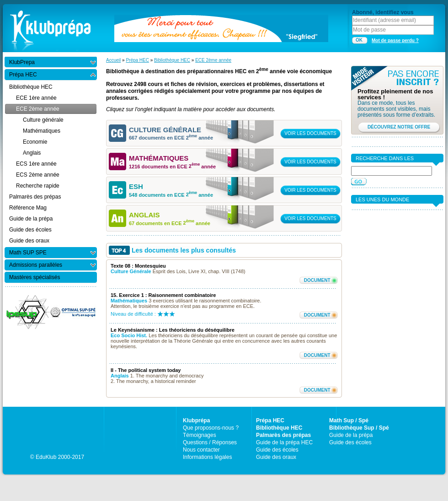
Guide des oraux (276, 457)
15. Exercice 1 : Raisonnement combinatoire (163, 295)
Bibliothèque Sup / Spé (359, 428)
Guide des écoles (277, 450)
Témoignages (200, 435)
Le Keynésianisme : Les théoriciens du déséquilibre (173, 330)
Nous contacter (201, 450)
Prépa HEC (137, 60)
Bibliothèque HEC (172, 60)
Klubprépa (196, 420)
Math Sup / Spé (349, 420)
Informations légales (207, 457)
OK (359, 40)
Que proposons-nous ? (211, 428)
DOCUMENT (317, 280)
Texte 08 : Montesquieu (138, 266)
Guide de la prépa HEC (284, 442)
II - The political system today (146, 370)
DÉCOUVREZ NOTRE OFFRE (399, 127)
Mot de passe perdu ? (395, 40)
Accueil (113, 60)
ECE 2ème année (213, 60)
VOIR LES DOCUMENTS (310, 133)
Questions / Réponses (210, 442)
